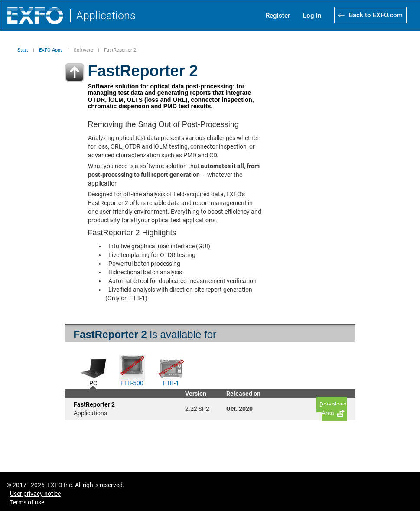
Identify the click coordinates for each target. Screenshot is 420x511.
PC (93, 382)
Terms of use (27, 502)
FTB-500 (132, 382)
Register (278, 16)
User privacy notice (35, 494)
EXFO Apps (51, 50)
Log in (312, 16)
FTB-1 (171, 382)
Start (23, 50)
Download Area (333, 409)
